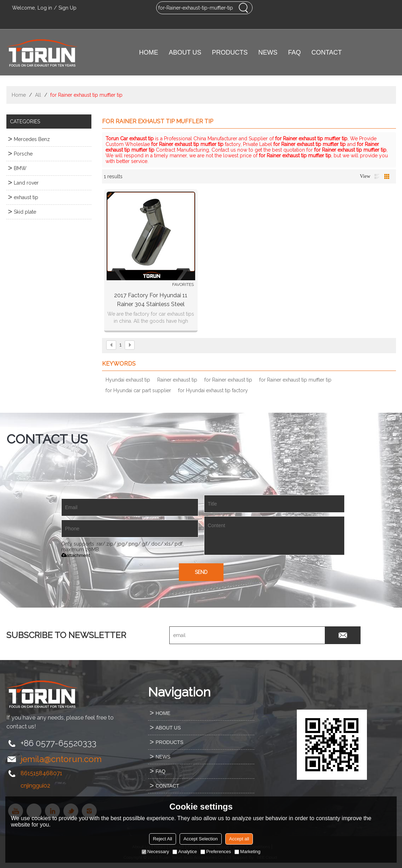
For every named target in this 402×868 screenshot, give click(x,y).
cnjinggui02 (35, 786)
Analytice (185, 852)
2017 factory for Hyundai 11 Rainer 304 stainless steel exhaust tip (151, 300)
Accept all (239, 839)
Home (19, 95)
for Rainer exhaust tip (228, 380)
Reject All (163, 839)
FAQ (294, 52)
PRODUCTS (230, 52)
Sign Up (67, 8)
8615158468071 (41, 773)
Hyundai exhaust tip (128, 380)
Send (201, 572)
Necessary (155, 852)
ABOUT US (185, 52)
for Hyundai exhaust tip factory (213, 390)
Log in (45, 8)
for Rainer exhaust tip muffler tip (295, 380)
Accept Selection (201, 839)
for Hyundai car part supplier (138, 390)
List (377, 176)
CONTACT (327, 52)
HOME (149, 52)
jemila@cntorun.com (61, 759)
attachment (76, 555)
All (38, 95)
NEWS (268, 52)
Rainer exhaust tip (177, 380)
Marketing (247, 852)
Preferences (216, 852)
